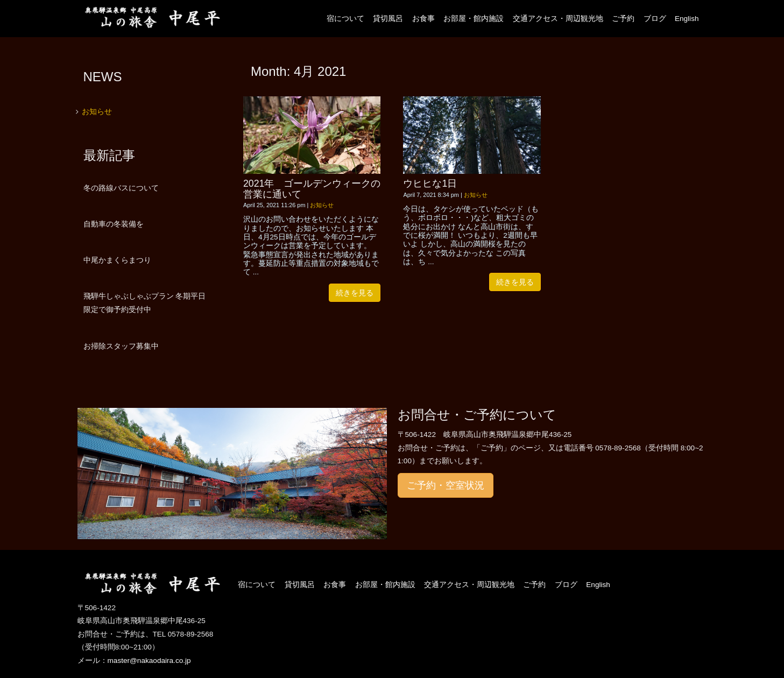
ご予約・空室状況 (446, 485)
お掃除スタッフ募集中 (121, 346)
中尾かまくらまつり (117, 260)
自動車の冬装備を (114, 224)
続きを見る (355, 293)
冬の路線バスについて (121, 188)
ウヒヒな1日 (430, 183)
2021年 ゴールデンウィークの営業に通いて (312, 189)
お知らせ (322, 205)
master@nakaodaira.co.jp (149, 661)
